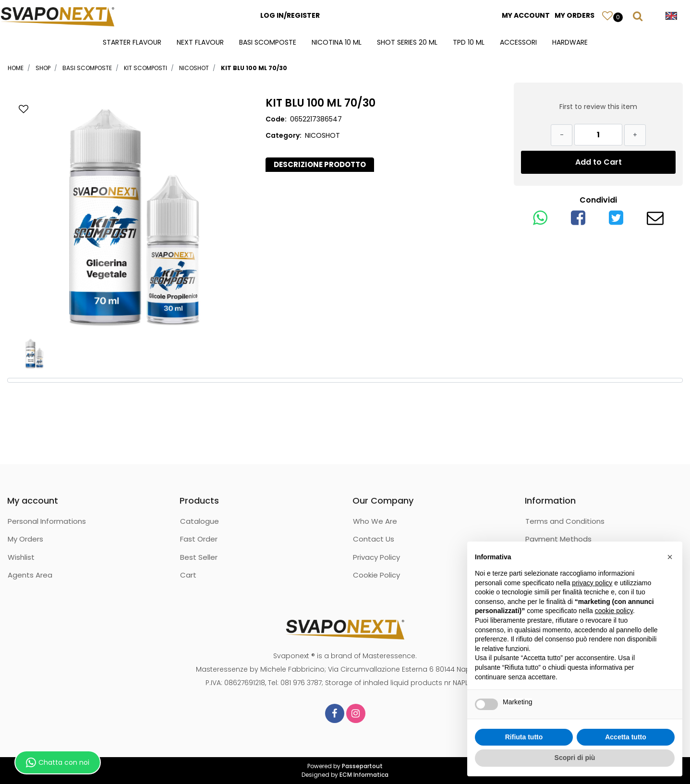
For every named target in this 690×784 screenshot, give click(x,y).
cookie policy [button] (614, 611)
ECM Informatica (364, 775)
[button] (134, 213)
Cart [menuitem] (188, 575)
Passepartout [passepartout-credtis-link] (362, 766)
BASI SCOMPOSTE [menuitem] (268, 42)
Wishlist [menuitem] (21, 557)
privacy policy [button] (592, 583)
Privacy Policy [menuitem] (376, 557)
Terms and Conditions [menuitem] (565, 521)
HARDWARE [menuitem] (570, 42)
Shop (43, 68)
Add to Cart (599, 162)
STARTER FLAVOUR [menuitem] (132, 42)
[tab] (320, 165)
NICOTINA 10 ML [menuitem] (337, 42)
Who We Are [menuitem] (375, 521)
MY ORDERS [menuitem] (575, 15)
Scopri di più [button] (575, 758)
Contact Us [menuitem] (374, 539)
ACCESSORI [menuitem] (518, 42)
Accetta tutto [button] (626, 737)
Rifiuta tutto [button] (524, 737)
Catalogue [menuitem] (200, 521)
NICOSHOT (194, 68)
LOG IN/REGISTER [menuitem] (290, 15)
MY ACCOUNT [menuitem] (526, 15)
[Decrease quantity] (562, 135)
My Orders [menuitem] (25, 539)
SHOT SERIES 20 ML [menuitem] (407, 42)
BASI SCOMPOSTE (87, 68)
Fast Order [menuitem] (199, 539)
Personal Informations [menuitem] (47, 521)
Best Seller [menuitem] (199, 557)
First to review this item (598, 107)
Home (16, 68)
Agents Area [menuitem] (30, 575)
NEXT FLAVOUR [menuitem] (200, 42)
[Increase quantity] (635, 135)
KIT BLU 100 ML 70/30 (254, 68)
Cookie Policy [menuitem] (376, 575)
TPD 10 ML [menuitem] (469, 42)
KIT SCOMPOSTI (145, 68)
